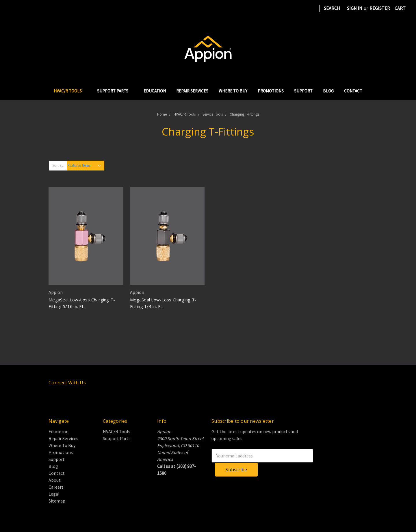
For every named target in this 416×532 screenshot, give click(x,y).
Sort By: (58, 165)
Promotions (271, 91)
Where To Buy (233, 91)
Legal (54, 494)
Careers (56, 487)
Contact (353, 91)
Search (332, 8)
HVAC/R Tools (70, 91)
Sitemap (57, 501)
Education (155, 91)
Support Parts (115, 91)
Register (380, 8)
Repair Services (192, 91)
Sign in (355, 8)
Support (303, 91)
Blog (328, 91)
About (55, 480)
